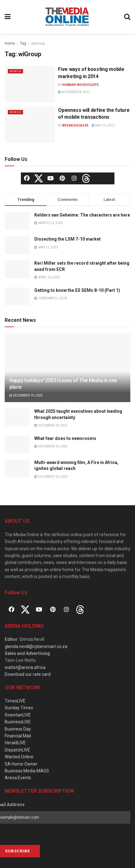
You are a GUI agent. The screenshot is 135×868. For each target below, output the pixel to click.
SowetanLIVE (18, 715)
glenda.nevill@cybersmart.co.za (36, 646)
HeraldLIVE (15, 743)
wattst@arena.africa (25, 667)
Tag (23, 43)
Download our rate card (28, 674)
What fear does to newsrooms (65, 438)
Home (10, 43)
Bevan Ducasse (75, 125)
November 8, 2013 (74, 92)
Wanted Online (19, 757)
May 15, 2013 (103, 125)
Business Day (18, 729)
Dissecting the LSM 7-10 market (67, 239)
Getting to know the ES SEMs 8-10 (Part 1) (77, 290)
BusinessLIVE (18, 722)
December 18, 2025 (51, 425)
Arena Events (18, 778)
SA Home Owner (21, 764)
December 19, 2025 (26, 395)
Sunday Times (19, 708)
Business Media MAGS (27, 771)
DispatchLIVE (17, 750)
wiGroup (38, 43)
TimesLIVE (15, 701)
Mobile (15, 71)
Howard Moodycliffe (81, 85)
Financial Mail (18, 736)
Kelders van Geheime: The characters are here (82, 215)
